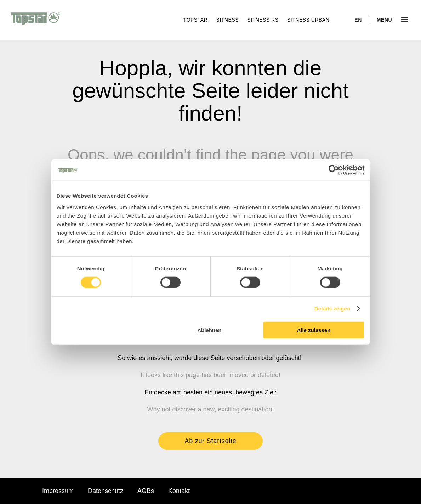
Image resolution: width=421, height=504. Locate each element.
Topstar (196, 20)
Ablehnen (209, 330)
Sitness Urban (308, 20)
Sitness (228, 20)
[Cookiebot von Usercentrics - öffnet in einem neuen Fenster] (334, 170)
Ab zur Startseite (211, 441)
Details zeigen (332, 309)
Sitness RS (264, 20)
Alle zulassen (314, 330)
